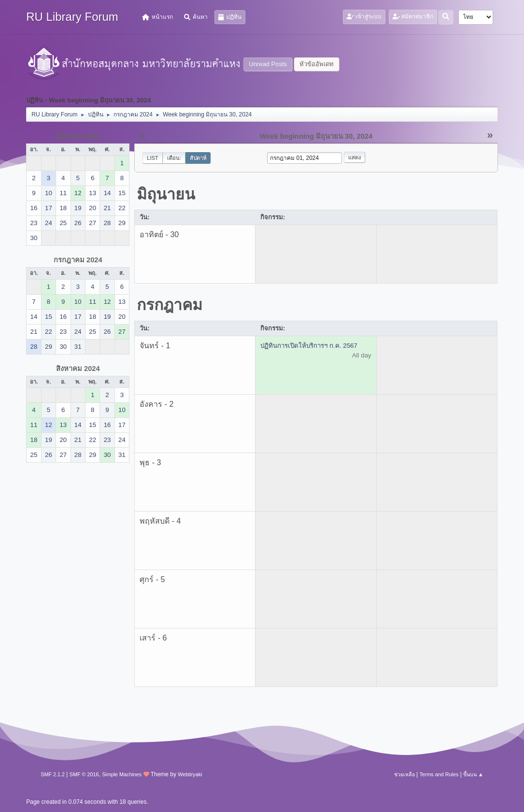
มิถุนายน (166, 194)
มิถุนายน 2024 (78, 136)
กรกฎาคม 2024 (78, 260)
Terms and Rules (439, 774)
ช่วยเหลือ (404, 774)
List (153, 158)
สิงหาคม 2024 (78, 369)
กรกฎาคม (170, 305)
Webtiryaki (190, 774)
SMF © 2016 (84, 774)
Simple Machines (122, 774)
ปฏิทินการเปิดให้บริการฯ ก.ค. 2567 (309, 346)
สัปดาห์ (198, 158)
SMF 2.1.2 (53, 774)
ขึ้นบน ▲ (473, 774)
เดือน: (174, 158)
